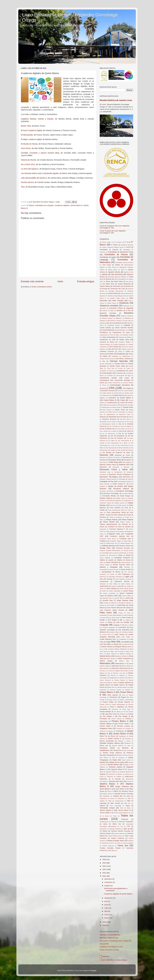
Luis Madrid (125, 642)
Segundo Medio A (112, 772)
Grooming (112, 555)
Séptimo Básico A (109, 784)
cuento (122, 403)
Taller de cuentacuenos (116, 801)
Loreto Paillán (126, 637)
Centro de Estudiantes (117, 354)
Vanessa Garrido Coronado (121, 831)
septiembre (109, 898)
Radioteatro (122, 736)
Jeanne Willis (119, 598)
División (110, 457)
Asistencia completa (109, 306)
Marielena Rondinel (121, 656)
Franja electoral (110, 531)
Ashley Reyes (112, 303)
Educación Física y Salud (114, 469)
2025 (105, 863)
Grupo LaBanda (105, 558)
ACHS (129, 247)
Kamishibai (103, 615)
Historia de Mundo (29, 160)
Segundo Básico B (118, 769)
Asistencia (124, 303)
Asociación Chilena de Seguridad (121, 308)
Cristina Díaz (118, 393)
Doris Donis (103, 462)
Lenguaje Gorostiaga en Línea (111, 947)
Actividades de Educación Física (121, 252)
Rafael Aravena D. (115, 739)
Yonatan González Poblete (110, 848)
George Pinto (105, 548)
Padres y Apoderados (126, 700)
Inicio (60, 281)
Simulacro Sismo (127, 791)
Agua (123, 270)
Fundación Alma (114, 534)
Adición (118, 265)
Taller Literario (115, 803)
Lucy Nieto (111, 642)
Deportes (103, 417)
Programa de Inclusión (124, 728)
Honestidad (103, 569)
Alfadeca (124, 277)
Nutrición (128, 690)
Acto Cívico (107, 265)
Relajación (127, 743)
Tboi (23, 187)
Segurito (103, 774)
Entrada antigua (86, 281)
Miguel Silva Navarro (122, 671)
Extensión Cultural (105, 503)
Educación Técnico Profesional (120, 474)
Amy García (129, 281)
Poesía (131, 714)
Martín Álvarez (111, 658)
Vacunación (103, 829)
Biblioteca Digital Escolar (109, 938)
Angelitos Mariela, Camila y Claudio (37, 119)
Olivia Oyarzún (113, 695)
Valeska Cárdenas (115, 829)
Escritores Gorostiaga (125, 491)
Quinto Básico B (121, 734)
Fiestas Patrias (112, 520)
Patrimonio (115, 709)
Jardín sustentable (115, 591)
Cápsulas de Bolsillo (125, 337)
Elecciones (127, 477)
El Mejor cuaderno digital (31, 139)
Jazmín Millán (126, 596)
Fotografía (103, 529)
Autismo (105, 311)
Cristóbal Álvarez (118, 395)
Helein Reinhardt (112, 562)
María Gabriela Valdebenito (118, 649)
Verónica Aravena (119, 833)
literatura (103, 632)
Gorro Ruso (26, 148)
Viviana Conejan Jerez (115, 841)
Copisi (127, 378)
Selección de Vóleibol (114, 777)
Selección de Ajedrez (115, 774)
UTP (129, 826)
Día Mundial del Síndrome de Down (116, 453)
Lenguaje (104, 625)
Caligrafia (127, 325)
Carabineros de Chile (108, 340)
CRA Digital (127, 388)
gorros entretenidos (120, 553)
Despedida (103, 422)
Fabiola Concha (119, 503)
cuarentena (112, 398)
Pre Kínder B (124, 716)
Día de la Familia (112, 426)
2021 (105, 876)
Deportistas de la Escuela (117, 417)
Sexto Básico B (121, 789)
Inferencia (103, 577)
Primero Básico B (107, 724)
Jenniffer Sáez (108, 600)
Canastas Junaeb (128, 335)
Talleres (102, 806)
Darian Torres (120, 410)
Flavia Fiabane (127, 520)
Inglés (127, 577)
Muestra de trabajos (118, 675)
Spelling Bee (118, 796)
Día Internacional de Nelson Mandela (117, 448)
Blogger (94, 970)
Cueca (123, 400)
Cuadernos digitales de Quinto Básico (118, 894)
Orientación (113, 697)
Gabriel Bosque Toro (127, 543)
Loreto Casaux (119, 634)
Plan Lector (113, 714)
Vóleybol (131, 841)
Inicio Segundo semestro (123, 579)
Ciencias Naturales (119, 361)
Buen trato (128, 321)
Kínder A (103, 620)
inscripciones (104, 581)
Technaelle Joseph (107, 808)
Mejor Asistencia (105, 668)
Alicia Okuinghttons (120, 279)
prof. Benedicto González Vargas (115, 960)
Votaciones (105, 843)
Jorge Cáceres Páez (125, 600)
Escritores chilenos (121, 489)
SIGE (109, 791)
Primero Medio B (106, 726)
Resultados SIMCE (107, 748)
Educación (103, 467)
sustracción (121, 798)
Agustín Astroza (114, 272)
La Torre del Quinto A (30, 169)
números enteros (116, 690)
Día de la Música (106, 429)
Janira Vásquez (112, 589)
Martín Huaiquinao (124, 658)
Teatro (128, 806)
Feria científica (115, 508)
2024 (105, 866)
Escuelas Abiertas (128, 493)
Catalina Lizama (126, 349)
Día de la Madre (126, 426)
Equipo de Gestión (116, 486)
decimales (122, 412)
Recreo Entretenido (107, 741)
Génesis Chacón (125, 546)
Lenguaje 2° (117, 625)
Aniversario (117, 286)
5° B (126, 242)
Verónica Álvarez (105, 833)
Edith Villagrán (127, 462)
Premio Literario (117, 719)
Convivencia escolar (108, 378)
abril (106, 911)
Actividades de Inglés (108, 257)
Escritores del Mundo (106, 491)
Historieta (127, 567)
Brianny (120, 321)
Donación (128, 460)
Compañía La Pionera (107, 371)
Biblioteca (119, 318)
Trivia (120, 822)
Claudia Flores (120, 364)
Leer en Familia (123, 622)
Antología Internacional (116, 291)
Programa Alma (106, 728)
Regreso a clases (124, 741)
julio (106, 901)
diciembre (108, 879)
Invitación (103, 584)
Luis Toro (103, 644)
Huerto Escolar (114, 569)
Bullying (102, 323)
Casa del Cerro (113, 349)
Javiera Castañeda (109, 593)
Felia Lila (113, 505)
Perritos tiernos (27, 182)
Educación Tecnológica (109, 477)
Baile (112, 311)
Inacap (112, 574)
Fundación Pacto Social (108, 539)
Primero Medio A (124, 724)
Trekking (113, 822)
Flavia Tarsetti (109, 522)
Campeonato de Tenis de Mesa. (110, 335)
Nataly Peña (111, 687)
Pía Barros (117, 712)
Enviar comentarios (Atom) (42, 287)
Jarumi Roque (128, 591)
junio (106, 905)
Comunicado (107, 373)
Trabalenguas (104, 822)
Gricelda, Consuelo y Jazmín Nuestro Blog (40, 153)
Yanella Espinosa (108, 846)
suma (128, 796)
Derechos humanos (109, 419)
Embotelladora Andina (124, 482)
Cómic (128, 368)
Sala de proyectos (118, 758)
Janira (102, 589)
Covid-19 (103, 388)
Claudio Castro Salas (117, 366)
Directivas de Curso (122, 455)
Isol (120, 586)
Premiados (103, 719)
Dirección (104, 455)
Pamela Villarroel (124, 702)
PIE (103, 714)
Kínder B (115, 620)
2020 (105, 922)
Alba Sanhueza (117, 274)
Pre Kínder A (108, 716)
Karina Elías (106, 618)
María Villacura (111, 654)
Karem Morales (129, 615)
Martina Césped (106, 661)
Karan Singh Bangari (115, 615)
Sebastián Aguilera (116, 767)
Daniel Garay (116, 407)
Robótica (119, 755)
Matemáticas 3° (121, 664)
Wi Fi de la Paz (116, 843)
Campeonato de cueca (121, 332)
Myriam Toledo (112, 683)
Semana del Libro (116, 781)
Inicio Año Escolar (106, 579)
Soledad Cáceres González (124, 794)
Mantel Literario (107, 647)
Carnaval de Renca (107, 342)
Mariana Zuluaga (125, 654)
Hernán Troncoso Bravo (122, 565)
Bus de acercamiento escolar (117, 323)
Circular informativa (106, 364)
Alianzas (109, 279)
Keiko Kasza (116, 618)
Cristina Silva (106, 395)
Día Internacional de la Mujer (118, 443)
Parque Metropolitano (118, 704)
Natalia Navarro (119, 685)
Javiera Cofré (112, 596)
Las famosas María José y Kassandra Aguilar (40, 173)
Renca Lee (104, 746)
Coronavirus (104, 380)
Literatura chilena (114, 632)
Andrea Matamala (124, 284)
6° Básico (30, 205)
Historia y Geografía (109, 567)
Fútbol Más (127, 541)
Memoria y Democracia (120, 668)
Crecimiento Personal (107, 391)
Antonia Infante (113, 293)
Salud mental (126, 760)
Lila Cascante (124, 630)
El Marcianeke (27, 135)
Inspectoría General (122, 581)
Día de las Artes (125, 431)
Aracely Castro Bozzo (118, 298)
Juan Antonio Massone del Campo (119, 608)
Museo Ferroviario (126, 678)
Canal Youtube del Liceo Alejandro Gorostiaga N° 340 (113, 232)
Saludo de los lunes (117, 762)
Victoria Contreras (118, 838)
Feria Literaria (119, 515)
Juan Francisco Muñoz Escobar (112, 610)
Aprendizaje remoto (121, 296)
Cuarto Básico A (126, 398)
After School (112, 267)
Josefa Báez (121, 605)
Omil (124, 695)
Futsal (102, 543)
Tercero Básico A (107, 810)
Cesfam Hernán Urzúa (106, 359)
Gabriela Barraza (108, 546)
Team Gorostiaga (116, 806)
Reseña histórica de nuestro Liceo (116, 100)
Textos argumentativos (121, 813)
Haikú (101, 562)
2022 (105, 873)
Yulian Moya (111, 850)
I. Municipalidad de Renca (110, 572)
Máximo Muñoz (126, 666)
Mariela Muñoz (105, 656)
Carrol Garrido (114, 347)
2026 (105, 859)
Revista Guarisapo (127, 750)
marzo (107, 915)
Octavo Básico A (107, 692)
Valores (105, 831)
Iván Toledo (127, 586)
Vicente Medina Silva (115, 836)
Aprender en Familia (106, 296)
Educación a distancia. (121, 467)
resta (129, 746)
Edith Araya (114, 462)
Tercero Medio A (105, 813)
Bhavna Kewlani (107, 318)
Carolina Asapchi (105, 344)
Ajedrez (105, 274)
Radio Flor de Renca (107, 736)
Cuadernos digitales (62, 205)
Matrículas (115, 666)
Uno (122, 826)
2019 (105, 925)
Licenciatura (122, 627)
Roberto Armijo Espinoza (112, 753)
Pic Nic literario (128, 712)
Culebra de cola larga (109, 405)
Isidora (114, 586)
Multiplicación (114, 678)
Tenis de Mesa (125, 808)
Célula (120, 351)
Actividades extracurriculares (124, 262)
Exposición (128, 501)
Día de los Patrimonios (107, 434)
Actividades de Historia (116, 254)
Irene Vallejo (113, 584)
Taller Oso (127, 803)
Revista (116, 750)
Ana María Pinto (108, 284)
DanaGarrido (106, 407)
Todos (115, 816)
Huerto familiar (126, 569)
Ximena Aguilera (128, 843)
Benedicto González (108, 313)
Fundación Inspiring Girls (120, 536)
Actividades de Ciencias (109, 250)
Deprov (131, 417)
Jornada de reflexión (110, 603)
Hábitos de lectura (124, 560)
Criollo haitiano (129, 391)
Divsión (118, 457)
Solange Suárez (107, 794)
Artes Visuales (118, 301)
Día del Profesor (117, 438)
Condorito (110, 376)
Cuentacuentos (112, 403)
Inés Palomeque (124, 574)
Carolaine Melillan (125, 342)
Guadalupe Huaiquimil (122, 558)
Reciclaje (128, 739)
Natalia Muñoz (105, 685)
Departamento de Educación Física (118, 414)
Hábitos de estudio (107, 560)
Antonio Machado (126, 293)
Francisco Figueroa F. (117, 529)
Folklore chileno (125, 522)
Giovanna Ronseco (123, 548)
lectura (110, 622)
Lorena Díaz (106, 634)
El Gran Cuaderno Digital (31, 130)
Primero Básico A (120, 721)
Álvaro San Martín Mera (114, 281)
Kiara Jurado (126, 618)
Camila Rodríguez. (120, 330)
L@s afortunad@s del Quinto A (34, 178)
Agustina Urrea (129, 272)
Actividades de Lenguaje (44, 205)
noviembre (109, 882)
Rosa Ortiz (128, 755)
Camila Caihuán (105, 328)
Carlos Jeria (124, 340)
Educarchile (104, 944)
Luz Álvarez (115, 644)
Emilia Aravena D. (119, 484)
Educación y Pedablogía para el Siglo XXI (116, 941)
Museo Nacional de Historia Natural (112, 680)
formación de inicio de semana (119, 527)
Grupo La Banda (124, 555)
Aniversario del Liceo (118, 289)
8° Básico (115, 245)
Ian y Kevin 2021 (28, 164)
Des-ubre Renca (125, 419)
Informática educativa (115, 577)
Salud (115, 760)
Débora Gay (112, 412)
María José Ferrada (117, 651)
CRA (112, 388)
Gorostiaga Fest (107, 553)
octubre (107, 886)
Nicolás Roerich (122, 687)
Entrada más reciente (32, 281)
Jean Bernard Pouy (106, 598)
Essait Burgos (125, 496)
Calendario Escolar (114, 325)
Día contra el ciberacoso (117, 422)
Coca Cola (111, 368)
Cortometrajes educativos (120, 385)
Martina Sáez (124, 661)
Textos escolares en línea (109, 950)
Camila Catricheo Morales (124, 328)
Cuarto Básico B (110, 400)
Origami (124, 697)
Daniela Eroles (128, 407)
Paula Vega (126, 709)
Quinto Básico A (77, 205)
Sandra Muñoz (113, 765)
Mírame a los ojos (119, 673)
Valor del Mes (128, 829)
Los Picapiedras (121, 639)
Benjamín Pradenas (127, 316)
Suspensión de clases (107, 798)
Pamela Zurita (104, 704)
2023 (105, 869)
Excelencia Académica (114, 501)
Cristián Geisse (107, 393)
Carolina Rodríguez (119, 344)
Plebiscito (123, 714)
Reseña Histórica (118, 746)
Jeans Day (129, 598)
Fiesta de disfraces (116, 517)
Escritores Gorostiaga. (111, 493)
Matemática (105, 663)
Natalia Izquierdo (125, 683)
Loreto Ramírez (106, 639)
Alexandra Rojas (113, 277)
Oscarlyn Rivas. (112, 700)
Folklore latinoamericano (108, 524)
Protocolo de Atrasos (106, 731)
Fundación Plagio (115, 541)
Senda (129, 781)
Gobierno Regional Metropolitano (110, 550)
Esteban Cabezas (106, 498)
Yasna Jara (123, 845)
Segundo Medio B (125, 772)
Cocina (120, 368)
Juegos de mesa (124, 613)
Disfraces (103, 457)
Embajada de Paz (107, 481)
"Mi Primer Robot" (105, 242)
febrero (107, 918)
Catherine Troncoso (107, 351)
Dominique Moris (115, 460)
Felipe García (122, 505)
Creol (119, 391)
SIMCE (116, 791)
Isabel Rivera (104, 586)
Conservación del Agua (123, 376)
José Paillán (110, 605)
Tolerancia (125, 819)
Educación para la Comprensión (111, 472)
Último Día (117, 824)
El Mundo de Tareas (29, 144)
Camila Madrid (107, 330)
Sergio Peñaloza (122, 786)
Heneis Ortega (104, 565)
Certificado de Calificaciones (121, 356)
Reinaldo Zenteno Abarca (110, 743)
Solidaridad (106, 796)
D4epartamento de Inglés (125, 405)
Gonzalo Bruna (128, 550)
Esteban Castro (120, 498)
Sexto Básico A (106, 789)
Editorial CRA (124, 465)
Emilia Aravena (105, 484)
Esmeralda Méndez (109, 496)
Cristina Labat (129, 393)
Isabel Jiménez (126, 584)
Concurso (120, 373)
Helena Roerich (126, 562)
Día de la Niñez (120, 429)
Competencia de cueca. (125, 371)
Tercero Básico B (124, 810)
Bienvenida (111, 321)
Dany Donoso (107, 410)
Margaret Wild (120, 647)
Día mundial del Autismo (126, 450)
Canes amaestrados (109, 337)
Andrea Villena (105, 286)
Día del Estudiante (118, 436)
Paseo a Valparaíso (117, 707)
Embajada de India (125, 479)
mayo (107, 908)
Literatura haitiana (128, 632)
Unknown (106, 956)
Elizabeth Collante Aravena (108, 479)
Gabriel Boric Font (112, 543)
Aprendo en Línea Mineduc (110, 935)
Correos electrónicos (114, 383)
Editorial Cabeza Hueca (108, 465)
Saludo (102, 762)
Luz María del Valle (127, 644)
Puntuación (120, 731)
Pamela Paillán (108, 702)
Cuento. (131, 403)
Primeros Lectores (124, 726)
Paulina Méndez (105, 712)
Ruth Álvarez (104, 758)
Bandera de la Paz (124, 311)
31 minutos (118, 242)
